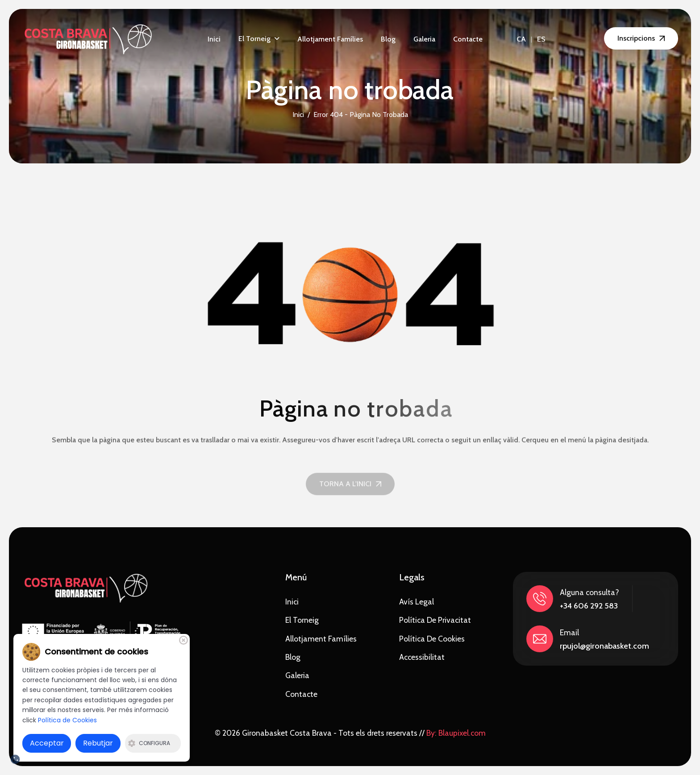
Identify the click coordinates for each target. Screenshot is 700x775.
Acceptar (47, 743)
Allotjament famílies (330, 39)
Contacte (468, 39)
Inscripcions (636, 38)
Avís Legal (417, 602)
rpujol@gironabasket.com (604, 646)
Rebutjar (98, 743)
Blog (388, 39)
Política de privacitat (435, 620)
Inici (214, 39)
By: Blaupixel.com (456, 733)
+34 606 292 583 (589, 606)
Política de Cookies (432, 639)
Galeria (424, 39)
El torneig (254, 39)
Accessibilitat (422, 657)
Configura (149, 743)
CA (521, 39)
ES (541, 39)
